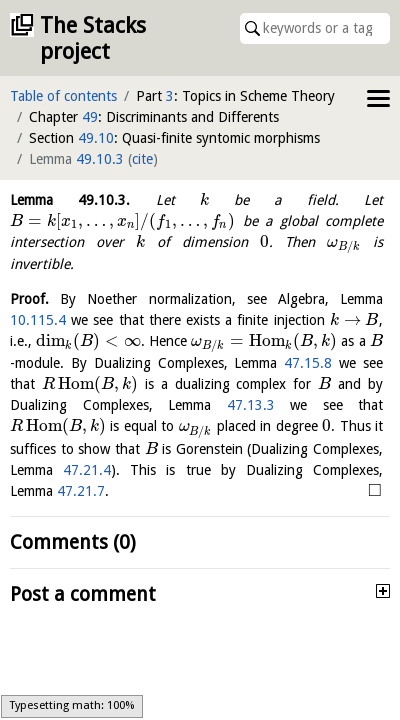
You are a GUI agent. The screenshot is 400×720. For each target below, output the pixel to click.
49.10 (96, 138)
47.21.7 (81, 491)
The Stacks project (93, 38)
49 (90, 117)
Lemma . (70, 200)
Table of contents (63, 96)
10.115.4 (38, 320)
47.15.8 (308, 363)
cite (142, 159)
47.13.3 (251, 405)
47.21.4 (87, 470)
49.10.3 (100, 159)
